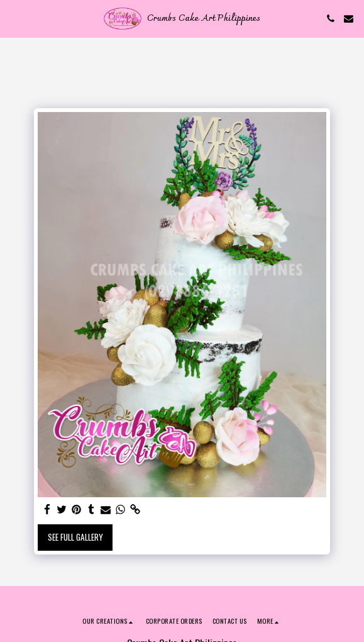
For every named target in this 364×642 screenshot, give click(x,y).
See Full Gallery (75, 537)
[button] (14, 18)
